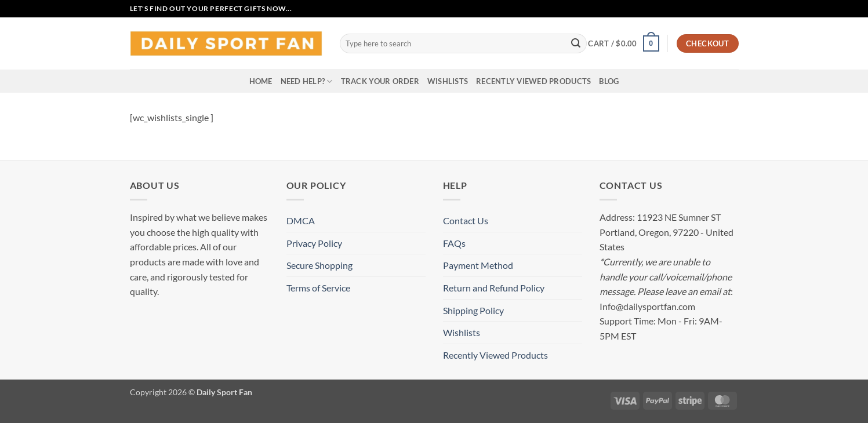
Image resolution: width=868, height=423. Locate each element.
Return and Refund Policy (494, 288)
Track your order (380, 81)
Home (261, 81)
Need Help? (307, 81)
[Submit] (576, 43)
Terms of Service (318, 288)
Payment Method (478, 265)
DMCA (301, 220)
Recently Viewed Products (533, 81)
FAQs (454, 243)
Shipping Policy (473, 310)
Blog (609, 81)
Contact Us (466, 220)
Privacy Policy (314, 243)
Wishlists (448, 81)
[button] (623, 43)
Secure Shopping (319, 265)
